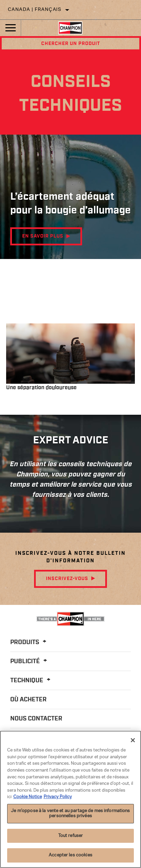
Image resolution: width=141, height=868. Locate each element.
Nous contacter (36, 719)
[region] (70, 799)
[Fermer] (133, 740)
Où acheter (28, 700)
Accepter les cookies (70, 855)
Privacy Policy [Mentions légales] (58, 797)
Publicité (30, 661)
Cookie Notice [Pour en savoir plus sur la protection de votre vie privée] (28, 797)
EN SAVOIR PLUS (43, 236)
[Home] (70, 28)
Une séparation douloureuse (41, 387)
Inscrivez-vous (67, 579)
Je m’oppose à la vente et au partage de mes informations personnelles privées (70, 814)
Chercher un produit (71, 44)
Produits (29, 642)
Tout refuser (71, 836)
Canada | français (35, 10)
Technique (31, 681)
